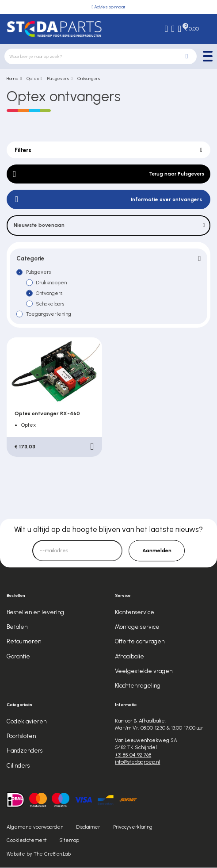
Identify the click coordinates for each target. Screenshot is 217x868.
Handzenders (25, 751)
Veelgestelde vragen (144, 671)
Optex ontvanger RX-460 (47, 414)
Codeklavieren (27, 722)
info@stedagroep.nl (137, 763)
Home (13, 78)
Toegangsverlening (49, 314)
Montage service (137, 627)
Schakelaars (50, 304)
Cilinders (18, 766)
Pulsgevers (58, 78)
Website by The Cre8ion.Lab (39, 855)
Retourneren (24, 642)
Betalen (17, 627)
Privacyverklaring (133, 828)
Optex (33, 78)
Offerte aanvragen (140, 642)
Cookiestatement (27, 841)
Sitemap (69, 841)
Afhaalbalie (129, 657)
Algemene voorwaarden (35, 828)
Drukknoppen (51, 283)
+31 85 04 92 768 (133, 755)
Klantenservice (135, 612)
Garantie (18, 657)
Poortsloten (21, 736)
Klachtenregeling (138, 686)
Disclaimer (88, 828)
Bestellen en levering (35, 612)
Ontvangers (89, 78)
